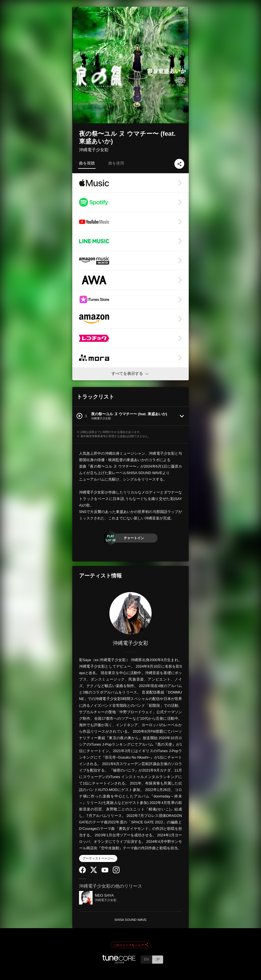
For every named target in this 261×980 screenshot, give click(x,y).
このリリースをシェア (130, 945)
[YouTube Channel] (105, 871)
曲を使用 (116, 163)
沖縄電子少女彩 (94, 150)
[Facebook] (82, 872)
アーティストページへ (98, 858)
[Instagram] (116, 872)
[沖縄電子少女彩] (130, 613)
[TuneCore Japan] (119, 962)
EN (147, 959)
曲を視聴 (87, 163)
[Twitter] (94, 872)
